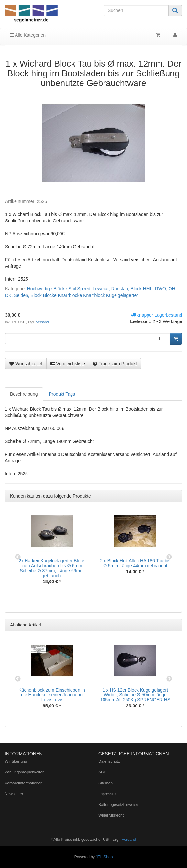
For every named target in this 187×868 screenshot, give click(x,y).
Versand (42, 322)
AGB (102, 772)
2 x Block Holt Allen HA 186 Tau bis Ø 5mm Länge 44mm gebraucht (135, 563)
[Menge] (88, 339)
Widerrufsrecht (111, 815)
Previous (18, 557)
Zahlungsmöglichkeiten (25, 772)
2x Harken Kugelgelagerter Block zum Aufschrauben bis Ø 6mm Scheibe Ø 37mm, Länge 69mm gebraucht (52, 568)
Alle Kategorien (28, 35)
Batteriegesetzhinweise (118, 805)
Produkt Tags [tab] (62, 394)
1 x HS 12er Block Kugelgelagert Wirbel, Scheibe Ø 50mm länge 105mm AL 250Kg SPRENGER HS (135, 695)
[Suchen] (136, 10)
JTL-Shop (104, 857)
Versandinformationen (24, 783)
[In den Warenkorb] (176, 339)
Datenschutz (109, 761)
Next (169, 557)
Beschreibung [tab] (24, 394)
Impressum (108, 794)
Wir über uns (16, 761)
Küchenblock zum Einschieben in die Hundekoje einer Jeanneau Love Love (52, 695)
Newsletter (14, 794)
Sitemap (105, 783)
